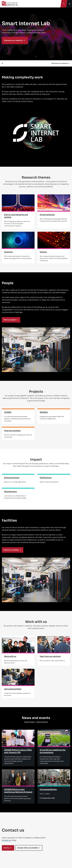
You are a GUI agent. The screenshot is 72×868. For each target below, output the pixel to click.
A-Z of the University (10, 841)
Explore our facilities (11, 505)
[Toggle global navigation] (70, 4)
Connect (6, 812)
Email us (7, 759)
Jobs (5, 836)
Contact (5, 785)
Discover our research (13, 40)
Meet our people (10, 320)
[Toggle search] (64, 4)
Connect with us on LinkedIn (27, 759)
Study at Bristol (8, 817)
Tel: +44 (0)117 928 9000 (10, 803)
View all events (42, 633)
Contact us (6, 751)
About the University (10, 827)
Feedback (7, 780)
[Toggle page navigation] (2, 63)
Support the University (11, 832)
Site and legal (8, 846)
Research (6, 822)
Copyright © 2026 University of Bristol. (30, 860)
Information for (8, 807)
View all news (29, 633)
